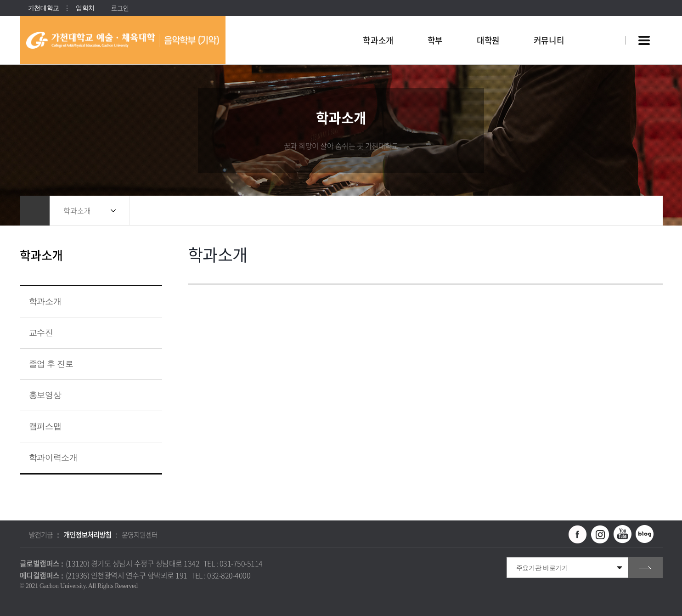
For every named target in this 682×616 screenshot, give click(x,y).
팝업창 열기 (606, 24)
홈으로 (35, 211)
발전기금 (41, 535)
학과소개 (77, 210)
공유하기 (605, 211)
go (645, 568)
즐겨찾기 (624, 211)
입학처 (85, 8)
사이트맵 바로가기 (644, 40)
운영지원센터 (140, 535)
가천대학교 (44, 8)
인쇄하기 (642, 211)
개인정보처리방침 (87, 535)
